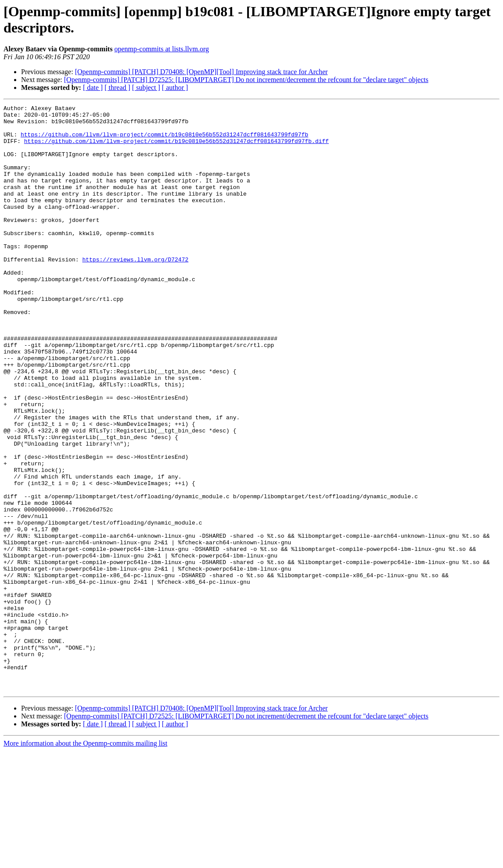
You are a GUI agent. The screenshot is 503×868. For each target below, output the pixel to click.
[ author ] (175, 88)
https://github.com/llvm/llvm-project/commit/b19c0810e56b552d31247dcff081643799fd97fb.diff (176, 149)
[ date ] (93, 88)
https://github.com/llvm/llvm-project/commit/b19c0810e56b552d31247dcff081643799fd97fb (164, 141)
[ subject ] (146, 88)
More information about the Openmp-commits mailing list (85, 860)
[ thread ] (117, 88)
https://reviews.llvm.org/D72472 (135, 291)
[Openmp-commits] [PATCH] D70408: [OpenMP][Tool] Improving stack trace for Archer (201, 72)
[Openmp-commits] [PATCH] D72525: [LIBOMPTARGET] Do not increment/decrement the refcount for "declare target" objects (246, 80)
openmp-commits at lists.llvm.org (162, 49)
